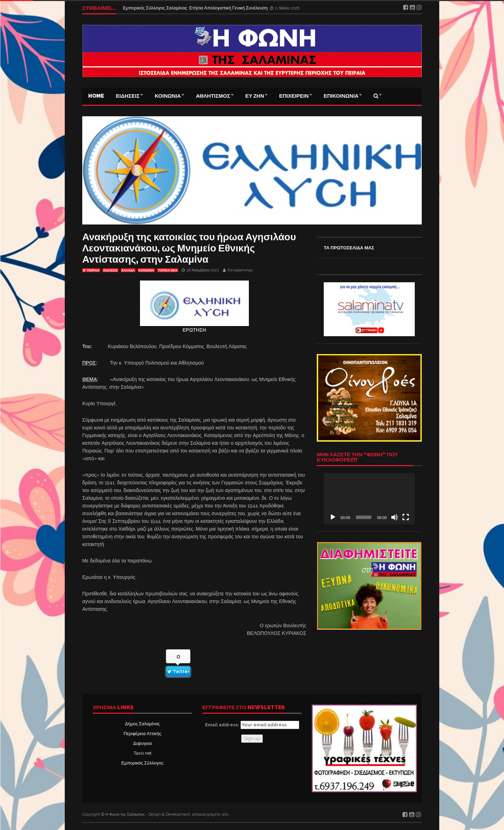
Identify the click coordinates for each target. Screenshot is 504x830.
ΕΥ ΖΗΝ (255, 96)
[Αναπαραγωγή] (333, 517)
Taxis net (143, 753)
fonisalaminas (240, 270)
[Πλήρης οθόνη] (406, 517)
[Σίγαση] (394, 517)
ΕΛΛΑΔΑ (128, 270)
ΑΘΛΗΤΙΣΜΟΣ (213, 96)
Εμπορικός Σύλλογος (142, 763)
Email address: (252, 725)
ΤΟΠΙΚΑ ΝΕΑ (167, 270)
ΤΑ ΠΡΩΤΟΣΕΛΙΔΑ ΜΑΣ (349, 248)
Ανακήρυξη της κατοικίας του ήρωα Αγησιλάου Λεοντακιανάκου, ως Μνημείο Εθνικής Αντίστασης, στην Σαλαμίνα (189, 248)
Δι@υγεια (142, 743)
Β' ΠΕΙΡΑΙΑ (91, 270)
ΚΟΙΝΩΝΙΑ (168, 96)
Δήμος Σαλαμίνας (142, 724)
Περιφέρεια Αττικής (142, 734)
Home (96, 96)
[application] (369, 499)
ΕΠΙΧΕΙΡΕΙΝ (294, 96)
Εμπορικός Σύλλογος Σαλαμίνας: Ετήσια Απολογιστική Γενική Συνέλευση (196, 8)
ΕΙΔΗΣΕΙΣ (128, 96)
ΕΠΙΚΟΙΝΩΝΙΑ (341, 96)
